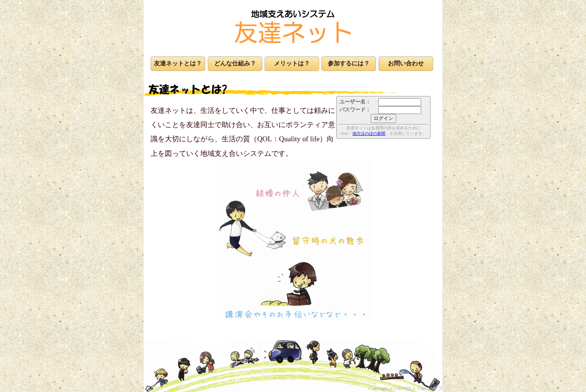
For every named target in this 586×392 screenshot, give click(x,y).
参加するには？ (349, 63)
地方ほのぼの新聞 (369, 133)
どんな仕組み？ (235, 63)
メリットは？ (292, 63)
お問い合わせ (406, 63)
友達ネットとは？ (178, 63)
